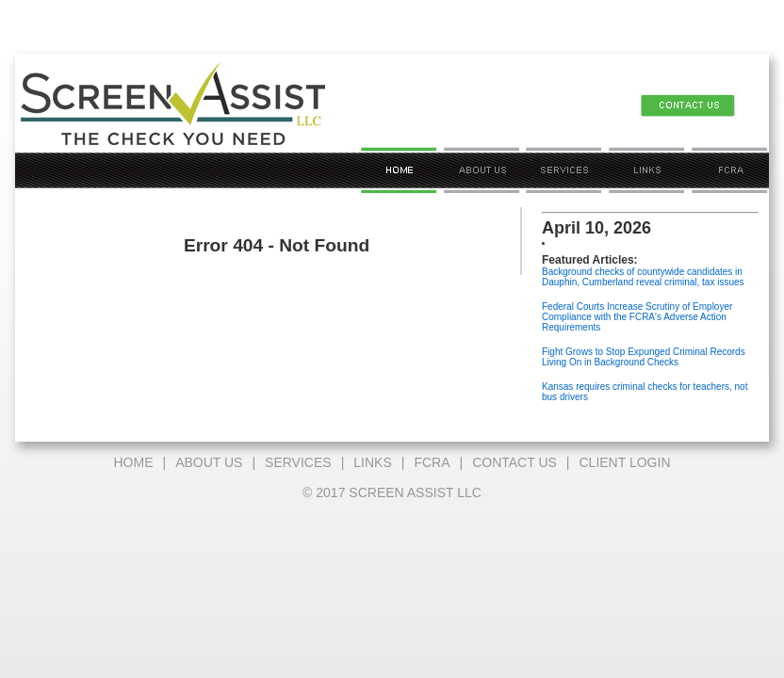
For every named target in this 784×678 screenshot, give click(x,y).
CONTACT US (514, 462)
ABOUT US (209, 462)
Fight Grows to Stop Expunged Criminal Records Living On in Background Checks (644, 357)
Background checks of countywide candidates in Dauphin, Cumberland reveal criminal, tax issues (643, 277)
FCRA (432, 462)
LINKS (372, 462)
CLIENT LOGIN (625, 462)
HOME (133, 462)
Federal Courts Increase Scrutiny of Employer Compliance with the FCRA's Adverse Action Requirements (637, 317)
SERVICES (298, 462)
